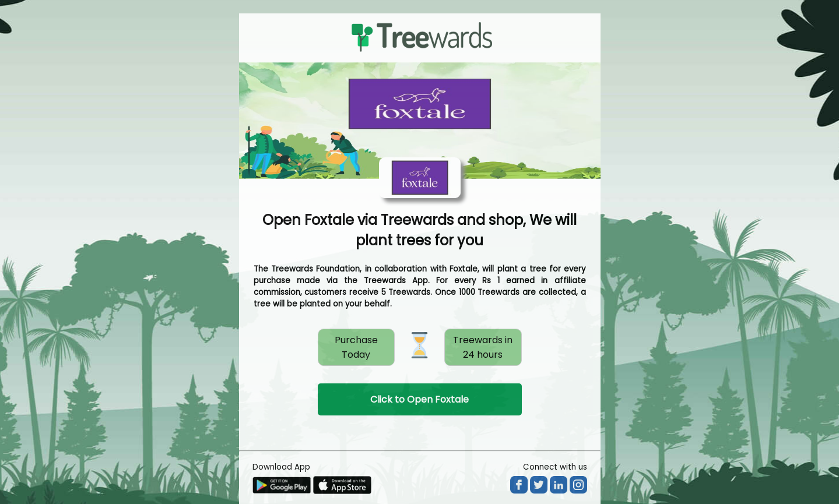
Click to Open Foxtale (419, 399)
